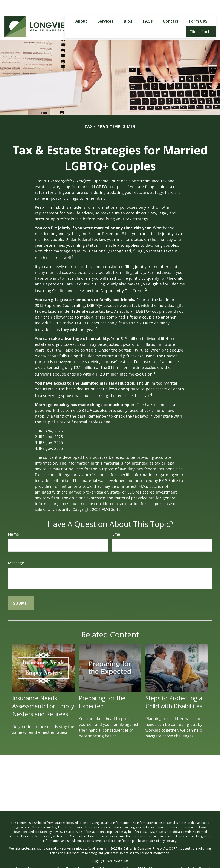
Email (117, 521)
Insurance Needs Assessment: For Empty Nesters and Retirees (43, 693)
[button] (81, 8)
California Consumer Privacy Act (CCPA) (151, 836)
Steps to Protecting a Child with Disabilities (174, 689)
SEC (140, 855)
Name (13, 521)
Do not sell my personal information (144, 840)
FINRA (31, 864)
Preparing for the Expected (102, 689)
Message (16, 550)
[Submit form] (21, 590)
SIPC (40, 864)
